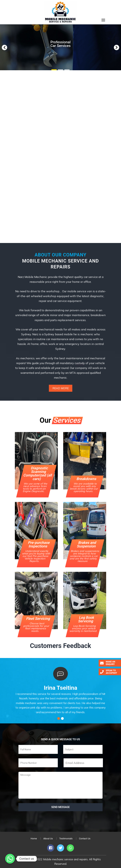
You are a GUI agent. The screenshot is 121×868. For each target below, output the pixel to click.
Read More (61, 388)
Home (34, 839)
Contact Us (85, 839)
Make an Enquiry (108, 663)
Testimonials (66, 839)
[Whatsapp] (10, 859)
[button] (4, 47)
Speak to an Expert (109, 672)
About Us (48, 839)
